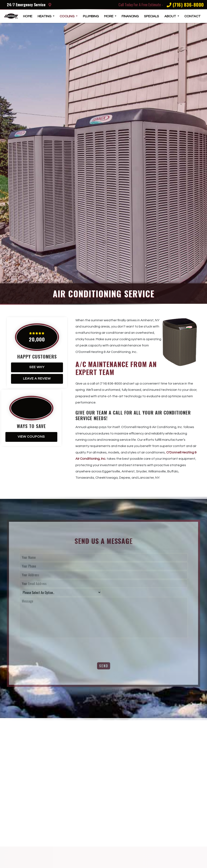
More (109, 16)
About (171, 16)
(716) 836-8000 (185, 5)
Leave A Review (37, 379)
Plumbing (91, 16)
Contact (192, 16)
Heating (45, 16)
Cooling (67, 16)
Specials (152, 16)
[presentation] (51, 648)
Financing (130, 16)
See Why (37, 367)
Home (28, 16)
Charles (156, 823)
